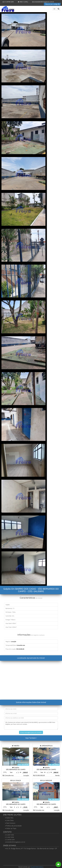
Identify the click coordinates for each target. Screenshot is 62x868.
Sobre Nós (9, 818)
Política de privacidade (13, 826)
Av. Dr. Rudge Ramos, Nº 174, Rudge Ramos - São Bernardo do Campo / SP (31, 849)
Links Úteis (9, 820)
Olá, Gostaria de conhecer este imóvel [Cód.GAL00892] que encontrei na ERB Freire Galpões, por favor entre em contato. (31, 725)
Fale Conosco (10, 823)
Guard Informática (37, 867)
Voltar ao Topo (11, 828)
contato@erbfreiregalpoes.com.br (42, 2)
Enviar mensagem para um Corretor (31, 732)
